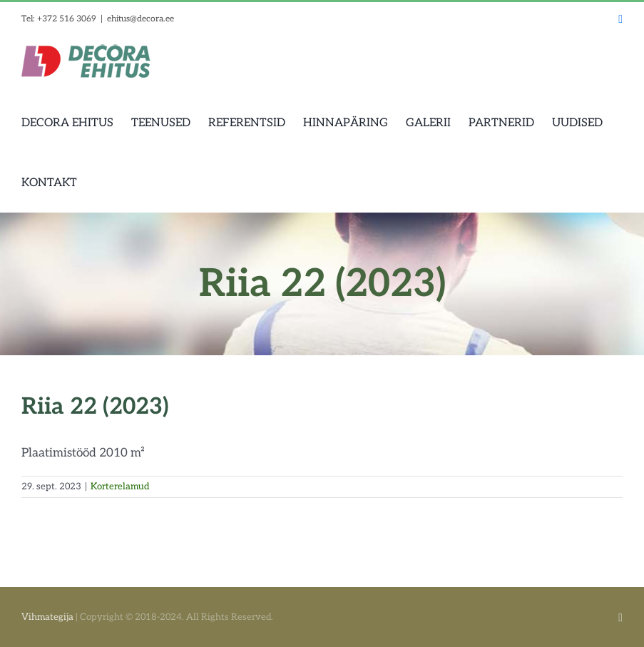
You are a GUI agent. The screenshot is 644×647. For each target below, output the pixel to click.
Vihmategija (47, 617)
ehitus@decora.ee (140, 19)
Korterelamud (120, 486)
